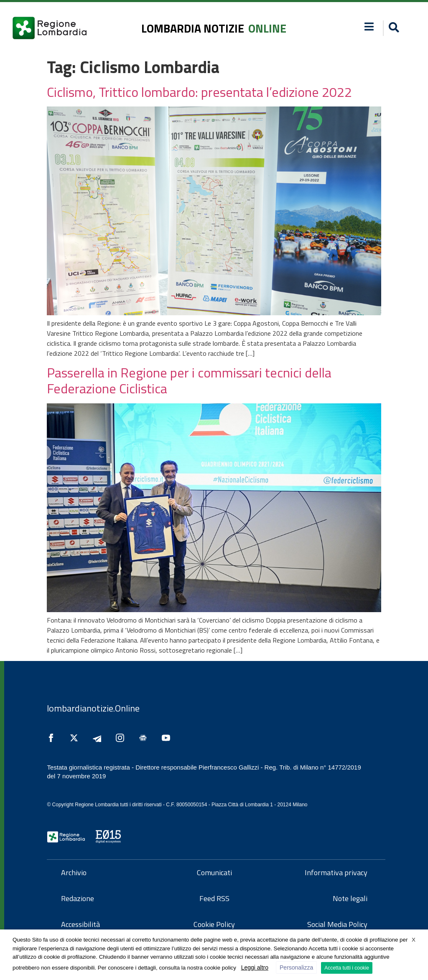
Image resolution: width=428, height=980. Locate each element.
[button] (393, 28)
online (267, 28)
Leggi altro (255, 967)
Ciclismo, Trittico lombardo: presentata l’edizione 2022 (199, 92)
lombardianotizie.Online (93, 708)
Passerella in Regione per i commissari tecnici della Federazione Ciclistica (189, 380)
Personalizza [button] (296, 967)
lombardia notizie (193, 28)
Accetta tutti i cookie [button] (347, 968)
